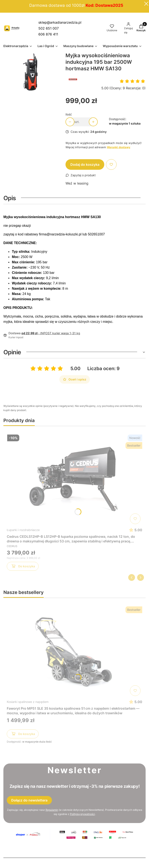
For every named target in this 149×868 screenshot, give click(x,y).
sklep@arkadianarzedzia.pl (60, 22)
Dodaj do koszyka (85, 164)
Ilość (69, 114)
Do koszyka (23, 567)
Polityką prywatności (82, 814)
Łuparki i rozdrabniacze (23, 530)
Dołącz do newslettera (29, 800)
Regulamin (52, 810)
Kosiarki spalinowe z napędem (28, 702)
